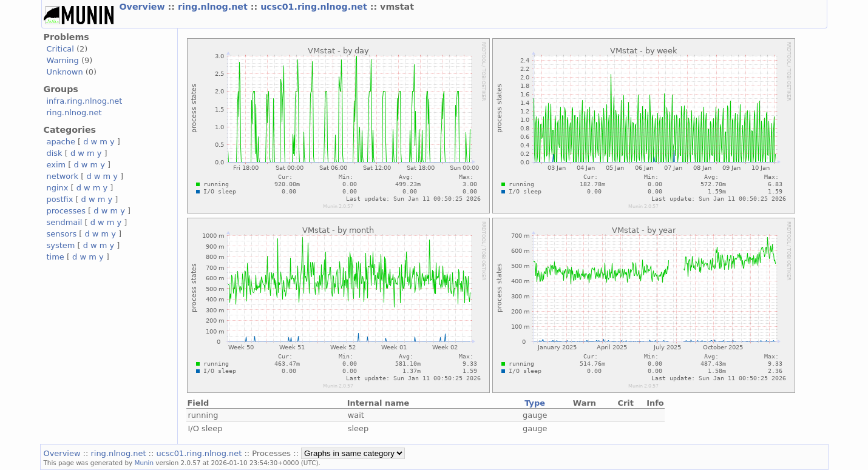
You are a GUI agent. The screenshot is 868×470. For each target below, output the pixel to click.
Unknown (65, 72)
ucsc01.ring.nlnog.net (315, 7)
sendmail (65, 222)
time (56, 257)
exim (56, 165)
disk (55, 153)
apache (61, 142)
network (63, 176)
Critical (60, 49)
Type (535, 403)
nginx (58, 188)
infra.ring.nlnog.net (85, 101)
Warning (63, 60)
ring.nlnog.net (214, 7)
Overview (144, 7)
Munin (144, 463)
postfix (60, 199)
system (61, 245)
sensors (62, 234)
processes (66, 211)
